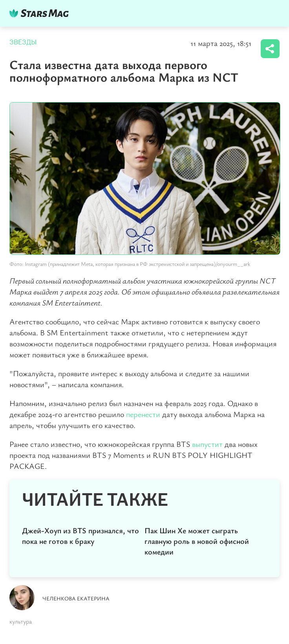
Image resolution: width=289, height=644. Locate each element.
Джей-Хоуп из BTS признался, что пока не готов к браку (80, 536)
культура (21, 621)
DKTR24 (41, 13)
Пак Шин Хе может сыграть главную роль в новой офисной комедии (197, 541)
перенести (143, 414)
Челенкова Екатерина (76, 598)
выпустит (207, 444)
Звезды (23, 42)
